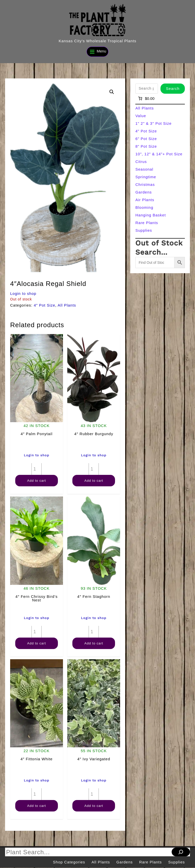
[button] (112, 92)
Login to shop (23, 293)
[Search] (181, 852)
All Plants (67, 305)
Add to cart (37, 481)
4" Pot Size (45, 305)
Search (173, 88)
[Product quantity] (37, 469)
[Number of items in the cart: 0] (146, 99)
